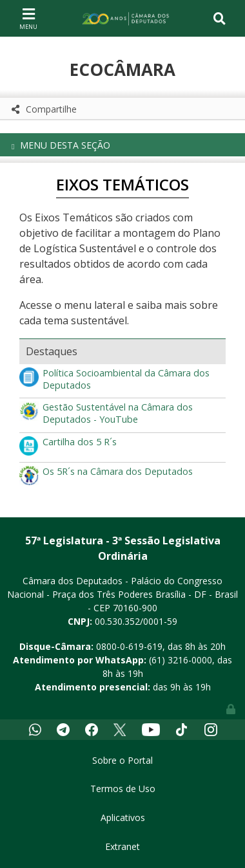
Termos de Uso (123, 789)
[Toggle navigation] (28, 18)
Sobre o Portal (122, 760)
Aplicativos (123, 817)
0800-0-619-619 (129, 646)
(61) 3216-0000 (181, 660)
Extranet (122, 846)
